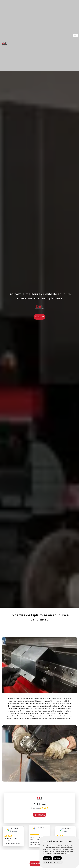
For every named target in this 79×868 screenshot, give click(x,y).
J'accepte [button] (47, 858)
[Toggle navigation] (75, 36)
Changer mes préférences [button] (53, 862)
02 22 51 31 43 (39, 317)
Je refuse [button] (57, 858)
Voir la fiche (40, 815)
